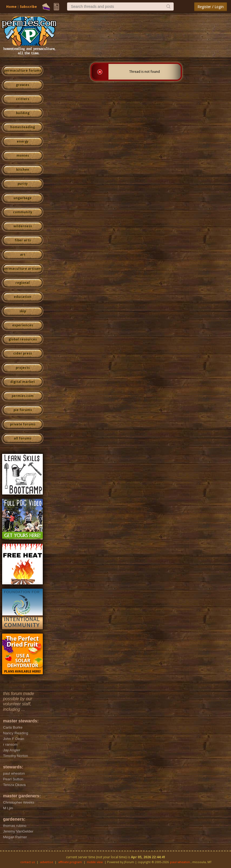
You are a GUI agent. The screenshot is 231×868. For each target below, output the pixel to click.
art (23, 255)
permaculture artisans (23, 269)
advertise (47, 862)
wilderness (23, 226)
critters (23, 99)
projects (23, 368)
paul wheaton (180, 862)
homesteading (23, 127)
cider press (23, 353)
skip (23, 311)
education (23, 297)
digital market (23, 382)
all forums (23, 438)
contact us (28, 862)
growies (23, 85)
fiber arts (23, 240)
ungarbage (23, 198)
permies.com (23, 396)
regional (23, 283)
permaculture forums (23, 71)
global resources (23, 339)
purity (23, 184)
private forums (23, 424)
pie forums (23, 410)
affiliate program (70, 862)
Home (11, 7)
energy (23, 142)
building (23, 113)
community (23, 212)
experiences (23, 325)
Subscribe (28, 7)
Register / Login (211, 7)
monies (23, 156)
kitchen (23, 170)
